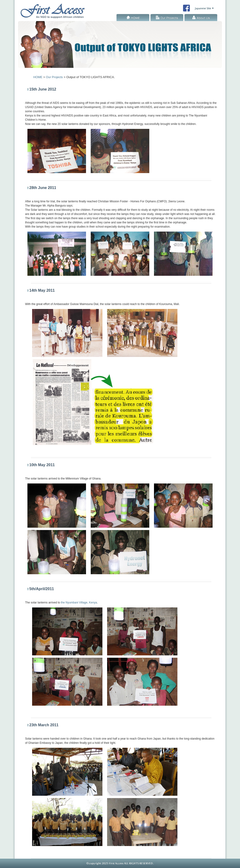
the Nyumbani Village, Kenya (79, 603)
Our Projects (167, 18)
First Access (54, 10)
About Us (201, 18)
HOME (133, 18)
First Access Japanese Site (204, 8)
